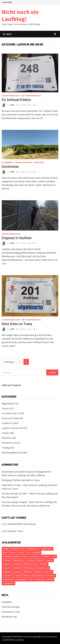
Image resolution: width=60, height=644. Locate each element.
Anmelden (7, 602)
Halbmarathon (19, 560)
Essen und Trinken (11, 418)
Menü (7, 34)
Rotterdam (28, 572)
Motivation (18, 568)
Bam (22, 640)
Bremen (13, 553)
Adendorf (15, 549)
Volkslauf (50, 579)
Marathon (39, 162)
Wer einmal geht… (11, 497)
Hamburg (30, 560)
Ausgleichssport (46, 549)
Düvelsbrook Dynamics (11, 556)
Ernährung (35, 556)
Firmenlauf (45, 556)
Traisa (31, 579)
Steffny (26, 576)
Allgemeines (7, 162)
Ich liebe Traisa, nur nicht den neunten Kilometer (26, 506)
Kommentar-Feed (11, 612)
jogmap (50, 560)
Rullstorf (38, 572)
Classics (6, 408)
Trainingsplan (21, 579)
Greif (54, 556)
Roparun (18, 572)
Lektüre (6, 433)
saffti (12, 105)
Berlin (5, 553)
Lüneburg (27, 564)
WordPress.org (9, 617)
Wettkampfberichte (31, 96)
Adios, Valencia (38, 475)
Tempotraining (37, 576)
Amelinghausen (32, 549)
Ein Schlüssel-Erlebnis (16, 100)
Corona (21, 553)
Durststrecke (10, 167)
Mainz (35, 564)
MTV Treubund (30, 568)
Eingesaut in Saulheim (17, 238)
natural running (43, 568)
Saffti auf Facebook (11, 385)
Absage (6, 549)
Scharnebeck (8, 576)
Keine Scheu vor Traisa (17, 324)
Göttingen (7, 560)
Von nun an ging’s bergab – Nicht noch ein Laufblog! (27, 502)
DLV (28, 553)
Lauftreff (17, 564)
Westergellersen (9, 583)
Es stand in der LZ (11, 413)
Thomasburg (50, 576)
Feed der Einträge (11, 607)
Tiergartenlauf (8, 579)
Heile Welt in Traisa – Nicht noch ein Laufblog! (25, 485)
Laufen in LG (8, 423)
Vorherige (9, 362)
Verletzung (40, 579)
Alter (23, 549)
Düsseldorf (36, 553)
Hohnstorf (40, 560)
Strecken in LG (9, 443)
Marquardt (7, 568)
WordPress (10, 640)
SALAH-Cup (48, 572)
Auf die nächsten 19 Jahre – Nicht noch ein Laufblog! (28, 494)
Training (6, 448)
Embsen (25, 556)
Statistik (18, 576)
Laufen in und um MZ (11, 96)
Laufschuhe (7, 564)
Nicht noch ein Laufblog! (20, 15)
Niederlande (7, 572)
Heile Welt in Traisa (30, 480)
